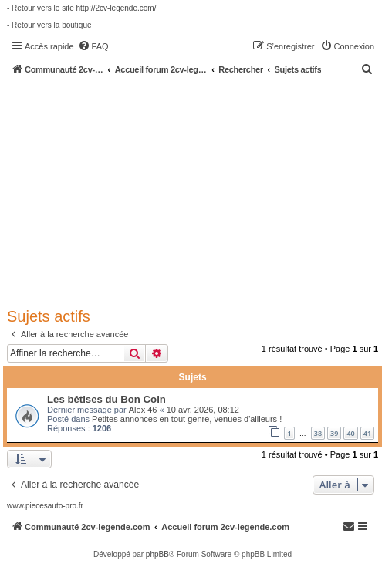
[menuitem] (93, 46)
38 (318, 433)
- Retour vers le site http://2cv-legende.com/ (81, 8)
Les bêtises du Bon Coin (106, 399)
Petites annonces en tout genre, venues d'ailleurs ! (187, 419)
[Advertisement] (199, 191)
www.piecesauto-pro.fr (45, 506)
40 (350, 433)
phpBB (157, 554)
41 (367, 433)
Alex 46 (143, 410)
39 (334, 433)
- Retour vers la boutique (49, 25)
